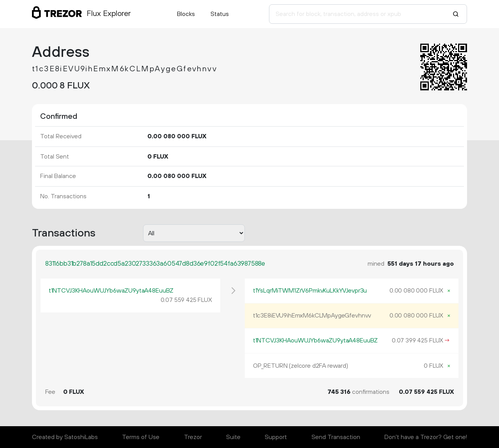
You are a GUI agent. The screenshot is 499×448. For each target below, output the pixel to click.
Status (220, 14)
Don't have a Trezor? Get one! (426, 437)
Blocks (186, 14)
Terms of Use (141, 437)
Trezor (193, 437)
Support (276, 437)
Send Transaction (336, 437)
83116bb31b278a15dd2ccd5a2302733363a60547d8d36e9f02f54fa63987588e (155, 264)
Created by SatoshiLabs (65, 437)
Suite (233, 437)
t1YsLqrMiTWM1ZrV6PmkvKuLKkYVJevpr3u (310, 291)
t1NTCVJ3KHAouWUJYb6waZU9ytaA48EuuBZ (111, 291)
